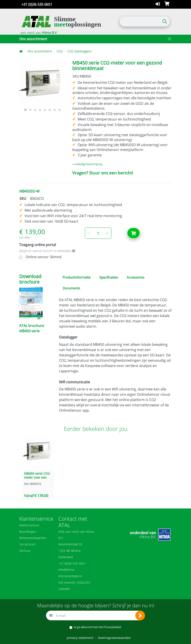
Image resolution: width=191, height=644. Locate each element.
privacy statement (80, 638)
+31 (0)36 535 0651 (37, 4)
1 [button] (25, 110)
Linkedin (64, 589)
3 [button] (35, 110)
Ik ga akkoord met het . (98, 627)
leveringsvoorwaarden (114, 638)
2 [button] (30, 110)
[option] (42, 83)
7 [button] (55, 110)
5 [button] (45, 110)
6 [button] (50, 110)
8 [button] (59, 110)
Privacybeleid (112, 627)
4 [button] (40, 110)
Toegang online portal (38, 245)
